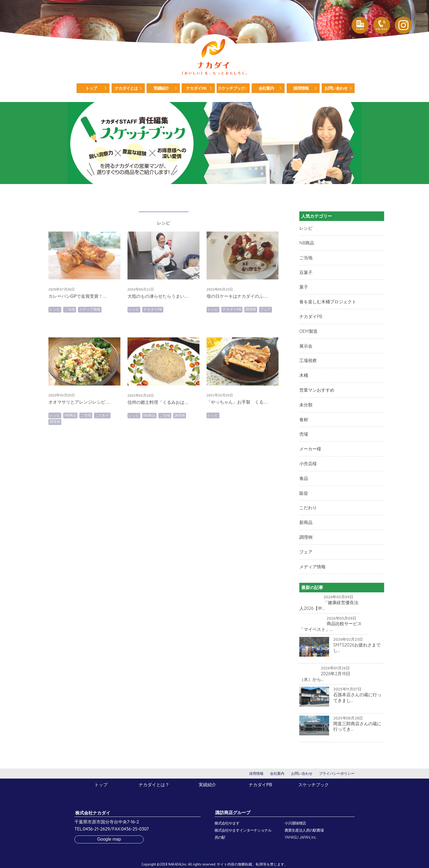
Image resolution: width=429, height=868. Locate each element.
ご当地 (70, 331)
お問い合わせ (336, 88)
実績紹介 (161, 88)
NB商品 (70, 437)
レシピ (55, 331)
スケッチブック (231, 88)
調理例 (251, 331)
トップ (91, 88)
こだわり (102, 437)
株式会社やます (227, 823)
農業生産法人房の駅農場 (304, 830)
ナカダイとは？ (154, 785)
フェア (266, 331)
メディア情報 (90, 331)
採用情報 (301, 88)
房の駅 (220, 837)
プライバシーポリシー (337, 774)
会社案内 (266, 88)
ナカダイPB (196, 88)
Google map (109, 839)
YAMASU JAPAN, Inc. (300, 837)
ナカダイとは (126, 88)
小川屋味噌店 (295, 823)
